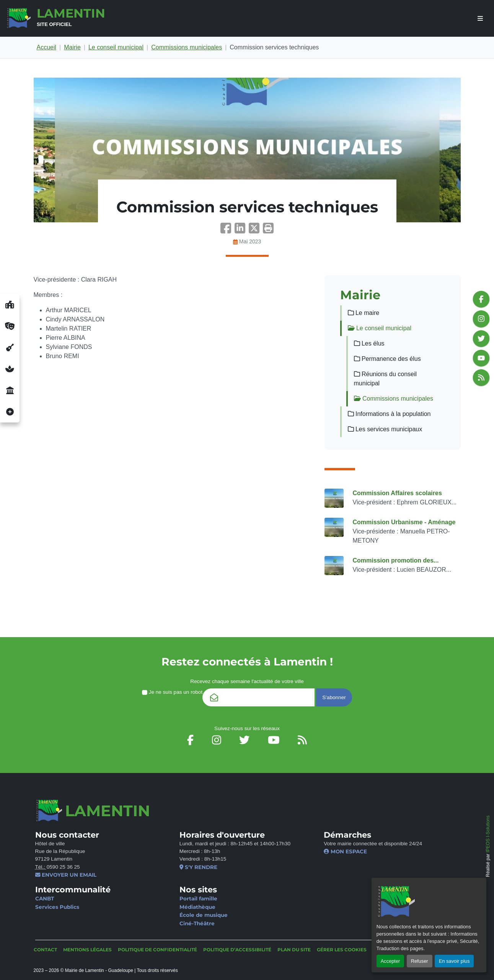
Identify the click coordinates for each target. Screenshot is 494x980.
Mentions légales (87, 950)
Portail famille (198, 898)
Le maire (364, 313)
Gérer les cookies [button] (342, 950)
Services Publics (57, 907)
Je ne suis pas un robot (172, 692)
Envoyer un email (66, 875)
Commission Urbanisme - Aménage (404, 522)
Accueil (47, 47)
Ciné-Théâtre (197, 923)
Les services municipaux (385, 429)
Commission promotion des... (396, 560)
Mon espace (345, 851)
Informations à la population (389, 414)
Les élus (369, 343)
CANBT (45, 898)
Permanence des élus (387, 359)
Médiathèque (197, 907)
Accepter (390, 961)
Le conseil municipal (116, 47)
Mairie (72, 47)
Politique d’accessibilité (237, 950)
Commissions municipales (187, 47)
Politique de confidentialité (157, 950)
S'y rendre (198, 867)
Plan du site (294, 950)
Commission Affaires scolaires (397, 493)
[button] (268, 231)
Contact (45, 950)
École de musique (204, 915)
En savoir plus (454, 961)
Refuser (420, 961)
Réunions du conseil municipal (386, 379)
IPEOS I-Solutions (488, 834)
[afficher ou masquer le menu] (480, 19)
